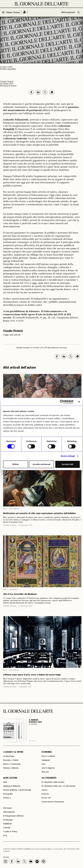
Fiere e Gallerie (48, 756)
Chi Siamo (8, 808)
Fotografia (8, 794)
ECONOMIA (47, 752)
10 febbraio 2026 (25, 606)
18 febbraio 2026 (25, 525)
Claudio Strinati (10, 525)
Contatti (7, 828)
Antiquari (46, 760)
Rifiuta (16, 464)
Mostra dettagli (68, 456)
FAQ (5, 836)
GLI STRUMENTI (49, 778)
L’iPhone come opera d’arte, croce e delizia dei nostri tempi (32, 675)
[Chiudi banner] (79, 402)
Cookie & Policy (10, 832)
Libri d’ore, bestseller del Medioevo (20, 594)
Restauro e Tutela (11, 760)
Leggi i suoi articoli (12, 335)
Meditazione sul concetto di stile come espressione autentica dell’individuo (40, 514)
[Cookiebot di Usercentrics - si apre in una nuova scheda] (62, 402)
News (5, 509)
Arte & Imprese (48, 768)
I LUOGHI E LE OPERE (13, 752)
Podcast (45, 794)
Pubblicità (7, 824)
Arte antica (13, 590)
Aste (44, 764)
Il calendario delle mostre (53, 782)
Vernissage (8, 820)
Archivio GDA (6, 67)
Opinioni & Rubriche (12, 786)
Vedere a (7, 798)
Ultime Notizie (13, 13)
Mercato (45, 772)
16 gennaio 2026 (25, 687)
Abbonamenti (68, 12)
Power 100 (46, 798)
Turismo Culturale (11, 768)
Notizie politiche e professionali (17, 790)
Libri (5, 782)
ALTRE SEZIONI (10, 778)
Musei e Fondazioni (12, 764)
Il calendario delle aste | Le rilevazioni (58, 786)
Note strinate (14, 509)
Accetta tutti (68, 464)
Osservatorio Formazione (53, 802)
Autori (44, 790)
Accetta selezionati (41, 464)
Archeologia (9, 756)
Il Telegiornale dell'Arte (13, 816)
